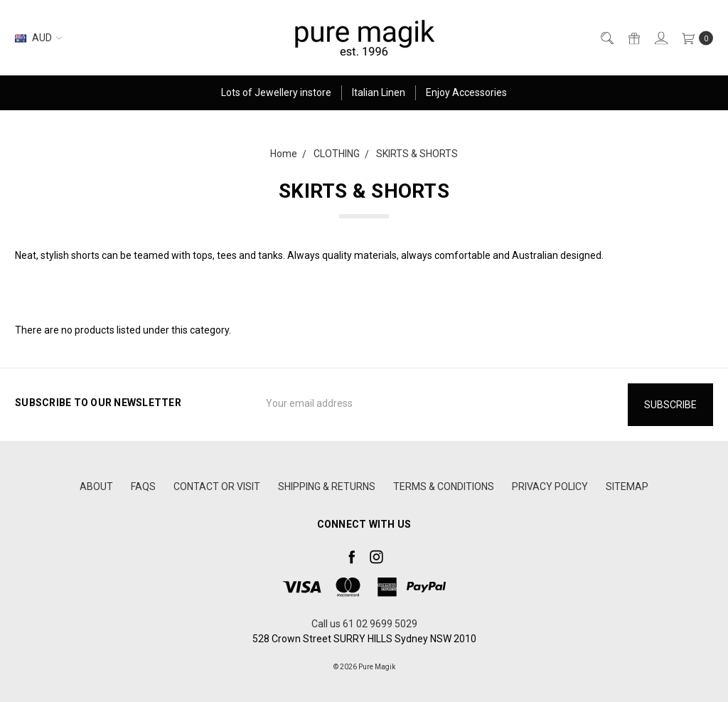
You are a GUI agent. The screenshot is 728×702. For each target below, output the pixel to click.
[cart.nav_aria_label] (694, 38)
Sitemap (627, 486)
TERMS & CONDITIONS (444, 486)
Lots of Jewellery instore (276, 92)
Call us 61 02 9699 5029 (364, 624)
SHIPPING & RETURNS (327, 486)
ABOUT (96, 486)
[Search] (606, 38)
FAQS (143, 486)
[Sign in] (660, 38)
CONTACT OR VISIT (217, 486)
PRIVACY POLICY (550, 486)
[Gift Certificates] (633, 38)
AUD (38, 38)
